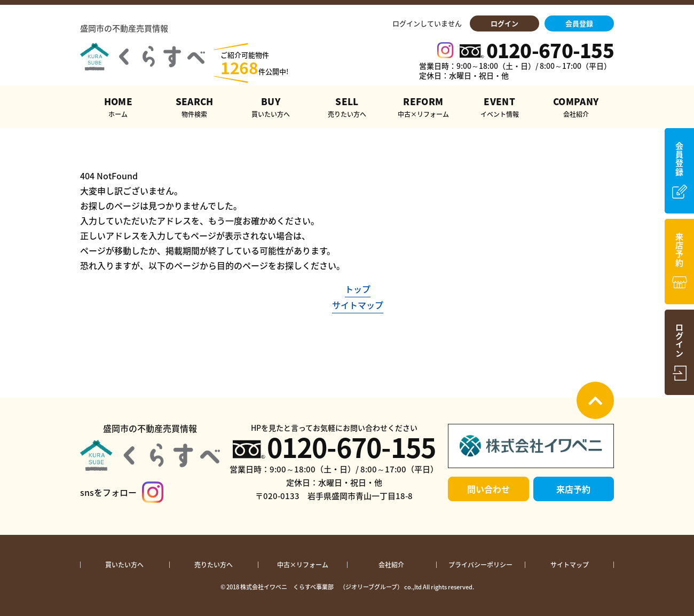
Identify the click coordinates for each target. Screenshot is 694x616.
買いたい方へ (124, 565)
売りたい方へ (214, 565)
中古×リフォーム (303, 565)
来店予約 (573, 489)
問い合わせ (488, 489)
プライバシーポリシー (480, 565)
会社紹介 (391, 565)
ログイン (504, 23)
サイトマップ (358, 305)
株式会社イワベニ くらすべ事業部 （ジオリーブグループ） (322, 587)
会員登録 (579, 23)
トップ (358, 289)
